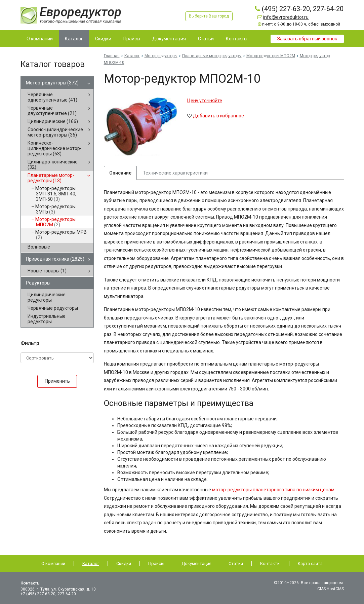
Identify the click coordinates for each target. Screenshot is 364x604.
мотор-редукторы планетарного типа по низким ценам (273, 490)
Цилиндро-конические (53, 164)
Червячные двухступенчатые (52, 111)
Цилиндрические (53, 121)
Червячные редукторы (53, 308)
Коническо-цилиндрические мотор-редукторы (55, 148)
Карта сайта (310, 563)
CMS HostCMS (331, 589)
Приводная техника (55, 259)
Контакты (270, 563)
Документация (196, 563)
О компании (53, 563)
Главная (112, 56)
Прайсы (156, 563)
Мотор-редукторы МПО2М (55, 222)
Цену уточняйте (205, 101)
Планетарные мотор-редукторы (51, 178)
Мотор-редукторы (52, 83)
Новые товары (47, 271)
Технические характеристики (175, 173)
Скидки (124, 563)
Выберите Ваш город (209, 16)
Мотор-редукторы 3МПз (55, 209)
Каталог (132, 56)
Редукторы (38, 283)
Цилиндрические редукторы (47, 297)
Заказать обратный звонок (307, 39)
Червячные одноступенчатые (52, 97)
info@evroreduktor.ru (286, 17)
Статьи (236, 563)
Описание (120, 173)
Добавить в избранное (218, 116)
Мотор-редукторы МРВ (61, 235)
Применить (57, 381)
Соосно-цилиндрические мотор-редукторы (55, 132)
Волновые (39, 247)
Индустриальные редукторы (47, 319)
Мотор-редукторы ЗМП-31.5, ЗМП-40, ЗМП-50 (56, 194)
